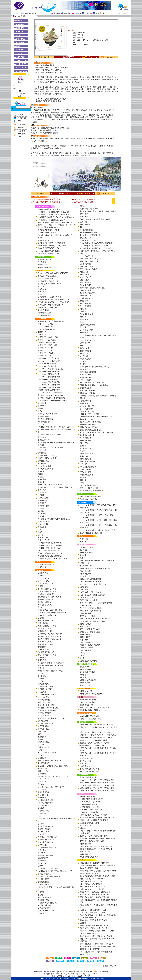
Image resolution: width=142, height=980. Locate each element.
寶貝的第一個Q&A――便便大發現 (50, 393)
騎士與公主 (42, 681)
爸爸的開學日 (85, 301)
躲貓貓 (40, 866)
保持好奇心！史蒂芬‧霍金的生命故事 (93, 920)
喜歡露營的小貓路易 (87, 393)
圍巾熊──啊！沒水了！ (46, 724)
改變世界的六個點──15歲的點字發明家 (94, 897)
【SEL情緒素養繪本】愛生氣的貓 (50, 543)
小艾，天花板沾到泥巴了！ (48, 911)
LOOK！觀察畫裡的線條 (88, 804)
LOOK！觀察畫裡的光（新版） (91, 807)
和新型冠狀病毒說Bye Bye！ (90, 259)
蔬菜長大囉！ (43, 514)
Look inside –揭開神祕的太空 (49, 374)
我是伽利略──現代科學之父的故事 (93, 913)
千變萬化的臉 (43, 265)
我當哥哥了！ (43, 755)
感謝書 (40, 474)
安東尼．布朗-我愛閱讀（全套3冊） (51, 553)
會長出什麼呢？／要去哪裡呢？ (91, 491)
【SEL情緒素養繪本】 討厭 (90, 414)
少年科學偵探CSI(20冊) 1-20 (48, 248)
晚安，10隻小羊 (44, 540)
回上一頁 (108, 966)
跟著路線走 (42, 739)
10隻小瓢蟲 (42, 335)
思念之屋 (41, 895)
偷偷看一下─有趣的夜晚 (47, 340)
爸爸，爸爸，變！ (44, 779)
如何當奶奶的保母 (44, 874)
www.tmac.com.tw (30, 13)
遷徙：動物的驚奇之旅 (88, 642)
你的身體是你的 (85, 369)
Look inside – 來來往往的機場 (49, 371)
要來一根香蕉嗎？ (86, 306)
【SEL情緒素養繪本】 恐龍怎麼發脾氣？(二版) (55, 871)
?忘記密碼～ (21, 93)
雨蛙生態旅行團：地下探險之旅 (49, 761)
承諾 (39, 734)
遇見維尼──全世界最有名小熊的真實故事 (53, 766)
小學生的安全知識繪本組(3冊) (49, 253)
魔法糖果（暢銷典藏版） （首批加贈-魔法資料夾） (98, 211)
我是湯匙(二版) (43, 795)
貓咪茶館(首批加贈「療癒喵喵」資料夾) (94, 367)
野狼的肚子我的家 (44, 829)
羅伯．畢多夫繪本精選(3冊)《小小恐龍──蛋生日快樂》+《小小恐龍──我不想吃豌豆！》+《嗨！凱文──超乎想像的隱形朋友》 (57, 225)
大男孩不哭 (84, 272)
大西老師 (83, 317)
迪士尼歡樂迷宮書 (44, 315)
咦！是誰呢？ (43, 676)
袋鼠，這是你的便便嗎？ (47, 329)
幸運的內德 (42, 660)
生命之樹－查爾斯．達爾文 (90, 868)
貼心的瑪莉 (42, 790)
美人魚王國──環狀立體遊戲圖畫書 (51, 321)
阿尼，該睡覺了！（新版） (48, 626)
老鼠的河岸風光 (85, 624)
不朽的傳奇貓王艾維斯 (88, 933)
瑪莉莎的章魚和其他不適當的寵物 (50, 665)
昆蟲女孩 (83, 923)
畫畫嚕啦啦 (42, 647)
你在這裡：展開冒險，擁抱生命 (91, 608)
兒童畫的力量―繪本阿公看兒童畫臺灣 (94, 820)
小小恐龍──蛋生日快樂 (88, 232)
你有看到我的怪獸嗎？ (46, 716)
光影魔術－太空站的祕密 (47, 710)
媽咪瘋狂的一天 (44, 747)
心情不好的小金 (85, 280)
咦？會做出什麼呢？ (45, 466)
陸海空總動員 (43, 524)
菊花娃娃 (41, 618)
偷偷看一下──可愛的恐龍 (47, 345)
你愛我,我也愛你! (44, 422)
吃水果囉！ (42, 511)
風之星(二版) (84, 550)
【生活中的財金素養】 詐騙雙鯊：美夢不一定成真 (98, 530)
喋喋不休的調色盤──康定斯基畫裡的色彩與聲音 (98, 838)
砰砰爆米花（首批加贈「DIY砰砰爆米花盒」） (55, 519)
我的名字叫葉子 (44, 729)
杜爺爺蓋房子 (85, 683)
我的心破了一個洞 (86, 547)
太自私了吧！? (43, 440)
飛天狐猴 (41, 808)
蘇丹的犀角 (84, 590)
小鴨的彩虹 (42, 453)
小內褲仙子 (42, 824)
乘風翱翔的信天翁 (86, 296)
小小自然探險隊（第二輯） (90, 771)
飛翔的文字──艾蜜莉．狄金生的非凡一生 (95, 928)
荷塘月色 (41, 750)
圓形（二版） (85, 222)
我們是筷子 (84, 309)
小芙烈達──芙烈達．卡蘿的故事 (92, 841)
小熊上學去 (42, 850)
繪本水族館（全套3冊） (47, 240)
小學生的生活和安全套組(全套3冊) (51, 209)
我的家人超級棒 (85, 359)
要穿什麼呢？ (43, 479)
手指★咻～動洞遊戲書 (46, 705)
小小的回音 (84, 353)
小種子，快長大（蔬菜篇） (48, 456)
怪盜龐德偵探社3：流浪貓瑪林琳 (92, 746)
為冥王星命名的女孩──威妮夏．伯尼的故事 (96, 936)
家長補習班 (42, 784)
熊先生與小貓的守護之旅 (89, 488)
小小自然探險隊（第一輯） (90, 769)
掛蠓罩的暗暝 (85, 637)
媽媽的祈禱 (42, 813)
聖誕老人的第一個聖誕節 (89, 427)
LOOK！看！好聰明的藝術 (89, 812)
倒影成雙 (83, 828)
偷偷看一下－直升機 (45, 348)
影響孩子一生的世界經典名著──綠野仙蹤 (95, 732)
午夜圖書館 (42, 774)
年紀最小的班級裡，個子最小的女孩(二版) (53, 776)
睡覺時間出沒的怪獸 (87, 325)
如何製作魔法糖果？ (87, 454)
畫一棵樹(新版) (43, 763)
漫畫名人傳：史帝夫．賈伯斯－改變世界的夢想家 (98, 871)
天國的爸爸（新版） (45, 605)
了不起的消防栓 (85, 438)
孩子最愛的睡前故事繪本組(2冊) (50, 230)
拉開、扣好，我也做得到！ (48, 324)
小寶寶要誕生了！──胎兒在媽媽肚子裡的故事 (55, 487)
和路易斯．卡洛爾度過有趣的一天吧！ (94, 910)
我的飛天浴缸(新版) (45, 689)
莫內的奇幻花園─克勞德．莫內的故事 (94, 815)
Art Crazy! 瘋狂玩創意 (88, 796)
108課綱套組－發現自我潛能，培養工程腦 (53, 212)
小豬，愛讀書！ (44, 623)
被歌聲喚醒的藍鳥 (86, 298)
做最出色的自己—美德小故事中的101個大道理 (97, 788)
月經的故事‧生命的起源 (88, 600)
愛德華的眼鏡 (85, 274)
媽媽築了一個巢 (44, 900)
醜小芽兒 (83, 364)
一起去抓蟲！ (43, 692)
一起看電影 (42, 892)
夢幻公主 (41, 286)
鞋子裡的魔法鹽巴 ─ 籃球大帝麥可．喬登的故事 (97, 865)
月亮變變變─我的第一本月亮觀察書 (51, 663)
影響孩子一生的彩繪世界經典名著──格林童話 (97, 725)
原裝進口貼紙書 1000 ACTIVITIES (50, 284)
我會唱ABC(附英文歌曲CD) (90, 716)
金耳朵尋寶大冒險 (86, 758)
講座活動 (21, 124)
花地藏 (82, 653)
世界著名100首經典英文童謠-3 (91, 719)
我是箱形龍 (42, 797)
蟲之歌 (40, 607)
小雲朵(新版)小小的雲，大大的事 (50, 634)
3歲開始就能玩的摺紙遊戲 (47, 307)
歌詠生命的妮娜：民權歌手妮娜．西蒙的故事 (96, 944)
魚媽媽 (82, 206)
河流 (81, 558)
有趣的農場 (42, 292)
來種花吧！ (42, 482)
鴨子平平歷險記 (44, 726)
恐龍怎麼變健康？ (44, 792)
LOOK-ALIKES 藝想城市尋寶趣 (91, 810)
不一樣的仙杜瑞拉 (44, 905)
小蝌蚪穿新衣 (43, 721)
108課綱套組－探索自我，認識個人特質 (53, 220)
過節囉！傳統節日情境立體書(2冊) (51, 556)
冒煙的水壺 (42, 834)
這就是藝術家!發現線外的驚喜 (91, 430)
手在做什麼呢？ (44, 537)
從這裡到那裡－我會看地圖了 (90, 422)
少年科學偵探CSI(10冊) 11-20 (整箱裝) (52, 246)
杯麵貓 (82, 483)
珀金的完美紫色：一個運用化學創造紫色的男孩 (97, 946)
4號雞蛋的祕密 (85, 469)
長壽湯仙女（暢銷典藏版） (48, 837)
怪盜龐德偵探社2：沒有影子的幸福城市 (94, 743)
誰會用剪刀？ (43, 503)
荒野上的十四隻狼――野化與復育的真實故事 (96, 603)
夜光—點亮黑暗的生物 (88, 425)
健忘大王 (83, 764)
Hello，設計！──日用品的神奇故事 (93, 584)
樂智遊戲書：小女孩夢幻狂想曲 (49, 297)
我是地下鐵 (84, 640)
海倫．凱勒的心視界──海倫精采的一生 (94, 879)
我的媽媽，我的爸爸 (87, 406)
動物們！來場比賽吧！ (88, 372)
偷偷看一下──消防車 (46, 353)
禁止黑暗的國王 (85, 264)
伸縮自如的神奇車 (86, 377)
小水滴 (40, 535)
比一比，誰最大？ (44, 697)
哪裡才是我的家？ (44, 897)
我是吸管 (83, 311)
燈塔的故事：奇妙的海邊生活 (90, 611)
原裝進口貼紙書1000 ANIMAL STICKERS (53, 273)
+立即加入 (21, 96)
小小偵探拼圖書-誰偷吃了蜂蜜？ (50, 435)
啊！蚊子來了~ (85, 448)
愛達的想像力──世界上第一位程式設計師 (95, 892)
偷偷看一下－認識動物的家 (48, 337)
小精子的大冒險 (44, 581)
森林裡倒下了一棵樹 (87, 616)
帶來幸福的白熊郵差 (45, 842)
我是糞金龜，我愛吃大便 (89, 209)
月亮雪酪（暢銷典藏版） (47, 855)
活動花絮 (21, 131)
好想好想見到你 (85, 285)
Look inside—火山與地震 (47, 366)
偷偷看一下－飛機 (44, 356)
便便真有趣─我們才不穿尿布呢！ (50, 485)
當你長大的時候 (85, 574)
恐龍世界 (41, 294)
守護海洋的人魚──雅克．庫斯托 (92, 889)
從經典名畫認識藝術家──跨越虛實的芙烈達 (96, 849)
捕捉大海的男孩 (85, 650)
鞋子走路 (41, 411)
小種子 (40, 532)
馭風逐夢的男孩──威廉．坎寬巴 (92, 881)
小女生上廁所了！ (44, 461)
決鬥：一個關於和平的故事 (90, 629)
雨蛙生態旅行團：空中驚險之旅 (49, 636)
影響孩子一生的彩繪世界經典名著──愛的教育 (97, 738)
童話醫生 (83, 477)
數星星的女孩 (85, 563)
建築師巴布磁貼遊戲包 (46, 278)
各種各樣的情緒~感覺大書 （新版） (51, 671)
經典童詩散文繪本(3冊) (88, 499)
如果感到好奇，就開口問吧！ (90, 579)
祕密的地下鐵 (85, 954)
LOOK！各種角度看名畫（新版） (92, 799)
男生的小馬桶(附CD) (45, 419)
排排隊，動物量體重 (45, 803)
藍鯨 (39, 816)
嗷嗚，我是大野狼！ (87, 409)
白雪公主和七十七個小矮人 (48, 903)
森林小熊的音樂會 (86, 267)
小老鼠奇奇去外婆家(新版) (48, 615)
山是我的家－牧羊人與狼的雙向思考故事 (95, 568)
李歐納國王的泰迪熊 (87, 293)
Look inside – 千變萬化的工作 (49, 358)
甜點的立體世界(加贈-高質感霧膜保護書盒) (96, 708)
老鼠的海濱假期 (85, 627)
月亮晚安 (41, 408)
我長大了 (41, 424)
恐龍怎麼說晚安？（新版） (48, 591)
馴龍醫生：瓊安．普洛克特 (90, 949)
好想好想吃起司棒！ (87, 314)
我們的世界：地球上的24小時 (91, 592)
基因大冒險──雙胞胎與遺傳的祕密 (93, 288)
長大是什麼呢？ (44, 498)
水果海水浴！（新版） (46, 644)
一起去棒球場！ (85, 304)
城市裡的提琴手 (44, 879)
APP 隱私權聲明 (102, 971)
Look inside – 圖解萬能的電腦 (49, 387)
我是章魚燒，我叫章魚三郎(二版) (50, 869)
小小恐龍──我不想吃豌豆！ (90, 235)
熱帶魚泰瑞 (42, 861)
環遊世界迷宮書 (44, 310)
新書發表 (21, 128)
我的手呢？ (42, 406)
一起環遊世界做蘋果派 (88, 485)
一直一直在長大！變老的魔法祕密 (92, 595)
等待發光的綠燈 (85, 440)
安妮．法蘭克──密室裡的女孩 (91, 884)
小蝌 (81, 227)
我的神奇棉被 (85, 343)
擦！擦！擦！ (43, 403)
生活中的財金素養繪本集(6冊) (91, 533)
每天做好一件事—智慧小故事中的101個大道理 (97, 780)
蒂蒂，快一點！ (85, 282)
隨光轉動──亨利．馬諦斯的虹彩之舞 (93, 836)
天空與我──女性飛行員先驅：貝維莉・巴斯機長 (98, 931)
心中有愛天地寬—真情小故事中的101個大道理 (97, 785)
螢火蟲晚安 (42, 745)
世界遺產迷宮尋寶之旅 (46, 840)
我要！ (40, 530)
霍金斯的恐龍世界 (44, 602)
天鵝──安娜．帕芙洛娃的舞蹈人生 (93, 887)
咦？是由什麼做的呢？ (46, 469)
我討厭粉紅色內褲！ (87, 475)
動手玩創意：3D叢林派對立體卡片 (51, 305)
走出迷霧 (83, 555)
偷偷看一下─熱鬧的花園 (47, 342)
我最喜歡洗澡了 (44, 573)
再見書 (40, 477)
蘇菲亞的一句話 (44, 771)
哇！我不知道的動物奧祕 (47, 694)
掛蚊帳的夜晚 (85, 634)
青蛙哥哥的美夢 (85, 459)
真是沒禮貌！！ (44, 437)
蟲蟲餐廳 (83, 446)
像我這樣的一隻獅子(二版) (89, 261)
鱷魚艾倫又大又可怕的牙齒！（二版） (52, 718)
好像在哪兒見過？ (86, 290)
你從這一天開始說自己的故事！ (91, 582)
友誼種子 (41, 679)
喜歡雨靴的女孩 (44, 805)
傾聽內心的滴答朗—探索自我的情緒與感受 (95, 619)
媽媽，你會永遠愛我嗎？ (47, 753)
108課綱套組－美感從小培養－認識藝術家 (53, 215)
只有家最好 (42, 913)
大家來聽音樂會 (85, 669)
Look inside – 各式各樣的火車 (49, 385)
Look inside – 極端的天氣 (47, 364)
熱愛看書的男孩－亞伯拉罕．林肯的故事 (95, 863)
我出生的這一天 (85, 277)
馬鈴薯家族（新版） (45, 628)
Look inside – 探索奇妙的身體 (49, 377)
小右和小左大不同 (86, 419)
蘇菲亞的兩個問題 (86, 230)
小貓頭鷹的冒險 (44, 684)
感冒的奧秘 (42, 262)
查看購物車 (100, 13)
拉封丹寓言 (42, 657)
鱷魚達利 (83, 322)
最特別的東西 (85, 667)
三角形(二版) (43, 845)
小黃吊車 (41, 516)
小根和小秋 (42, 576)
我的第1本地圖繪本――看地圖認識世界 (52, 613)
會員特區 (57, 13)
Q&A (20, 121)
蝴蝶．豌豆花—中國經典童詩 (90, 496)
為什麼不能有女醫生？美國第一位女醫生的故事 (97, 876)
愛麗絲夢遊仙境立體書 (88, 700)
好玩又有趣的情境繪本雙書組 (49, 251)
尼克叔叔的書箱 (85, 605)
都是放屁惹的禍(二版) (46, 599)
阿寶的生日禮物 (44, 742)
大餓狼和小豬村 (44, 832)
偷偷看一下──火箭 (45, 350)
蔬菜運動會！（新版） (46, 631)
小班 (81, 346)
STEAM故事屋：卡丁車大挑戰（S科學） (95, 246)
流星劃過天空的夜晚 (45, 826)
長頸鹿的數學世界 (86, 401)
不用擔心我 (84, 443)
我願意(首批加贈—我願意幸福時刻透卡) (94, 621)
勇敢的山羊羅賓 (85, 571)
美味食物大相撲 (85, 375)
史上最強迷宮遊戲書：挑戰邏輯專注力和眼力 (55, 300)
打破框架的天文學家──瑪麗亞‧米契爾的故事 (96, 952)
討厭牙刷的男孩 (44, 811)
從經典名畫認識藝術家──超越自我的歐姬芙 (96, 846)
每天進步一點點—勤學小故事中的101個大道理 (97, 783)
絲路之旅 (83, 541)
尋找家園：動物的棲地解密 (90, 645)
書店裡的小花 (85, 348)
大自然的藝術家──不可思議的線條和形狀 (95, 219)
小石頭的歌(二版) (86, 566)
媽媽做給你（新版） (45, 642)
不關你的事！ (43, 332)
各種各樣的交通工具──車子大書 (92, 383)
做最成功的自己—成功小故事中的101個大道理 (97, 791)
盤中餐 (82, 658)
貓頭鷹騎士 (84, 361)
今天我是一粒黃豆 (44, 506)
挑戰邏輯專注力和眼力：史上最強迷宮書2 (53, 302)
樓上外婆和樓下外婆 (87, 672)
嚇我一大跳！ (43, 490)
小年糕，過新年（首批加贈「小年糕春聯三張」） (98, 432)
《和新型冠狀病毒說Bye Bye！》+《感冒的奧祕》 (56, 217)
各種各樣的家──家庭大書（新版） (51, 610)
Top (116, 966)
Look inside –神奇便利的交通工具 (50, 369)
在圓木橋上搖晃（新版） (47, 584)
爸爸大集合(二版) (44, 702)
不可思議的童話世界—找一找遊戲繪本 (94, 385)
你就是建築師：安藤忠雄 (89, 857)
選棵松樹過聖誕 (44, 882)
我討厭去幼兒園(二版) (46, 652)
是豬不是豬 (84, 214)
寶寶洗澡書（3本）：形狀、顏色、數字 (52, 559)
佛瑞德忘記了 (43, 858)
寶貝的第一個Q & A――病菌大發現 (50, 395)
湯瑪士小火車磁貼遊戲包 (47, 276)
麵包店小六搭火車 (86, 238)
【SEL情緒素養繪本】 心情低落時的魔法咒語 (96, 417)
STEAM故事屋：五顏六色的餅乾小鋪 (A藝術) (96, 243)
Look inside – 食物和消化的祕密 (50, 361)
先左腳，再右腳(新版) (46, 594)
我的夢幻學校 (85, 356)
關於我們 (67, 13)
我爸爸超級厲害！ (44, 650)
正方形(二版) (43, 863)
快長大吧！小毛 (85, 685)
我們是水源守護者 (86, 597)
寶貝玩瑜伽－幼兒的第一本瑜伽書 (50, 448)
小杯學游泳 (84, 333)
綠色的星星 (84, 319)
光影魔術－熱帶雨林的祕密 (48, 708)
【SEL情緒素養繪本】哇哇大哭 (49, 548)
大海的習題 (84, 539)
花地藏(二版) (84, 656)
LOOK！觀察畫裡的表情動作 (90, 802)
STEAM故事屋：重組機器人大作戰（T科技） (96, 248)
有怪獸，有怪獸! (86, 691)
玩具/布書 (88, 13)
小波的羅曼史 (43, 567)
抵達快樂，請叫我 (86, 648)
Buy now (110, 57)
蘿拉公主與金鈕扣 (86, 705)
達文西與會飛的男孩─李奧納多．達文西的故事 (97, 818)
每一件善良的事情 (86, 553)
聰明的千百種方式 (86, 330)
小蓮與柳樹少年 (85, 351)
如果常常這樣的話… (45, 700)
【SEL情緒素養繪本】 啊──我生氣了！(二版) (55, 427)
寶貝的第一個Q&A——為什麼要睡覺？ (52, 398)
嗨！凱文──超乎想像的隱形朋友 (50, 877)
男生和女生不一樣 (44, 267)
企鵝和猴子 (84, 675)
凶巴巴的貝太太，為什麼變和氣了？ (51, 787)
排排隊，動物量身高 (45, 800)
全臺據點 (78, 13)
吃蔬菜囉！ (42, 508)
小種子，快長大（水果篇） (48, 458)
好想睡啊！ (42, 495)
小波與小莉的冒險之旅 (46, 564)
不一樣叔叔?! (43, 768)
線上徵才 (21, 115)
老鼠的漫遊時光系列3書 (88, 661)
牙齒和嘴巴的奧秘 (44, 259)
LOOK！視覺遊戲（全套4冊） (49, 551)
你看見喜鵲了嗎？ (86, 854)
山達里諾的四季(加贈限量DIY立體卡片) (94, 710)
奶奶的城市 (42, 782)
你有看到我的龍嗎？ (45, 713)
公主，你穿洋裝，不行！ (89, 340)
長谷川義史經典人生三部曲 (48, 233)
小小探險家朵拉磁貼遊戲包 (48, 281)
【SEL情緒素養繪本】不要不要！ (50, 545)
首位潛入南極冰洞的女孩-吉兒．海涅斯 (94, 925)
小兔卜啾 (41, 668)
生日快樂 (83, 480)
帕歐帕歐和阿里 (85, 761)
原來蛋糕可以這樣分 (87, 462)
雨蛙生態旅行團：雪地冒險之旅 (49, 639)
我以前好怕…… (43, 853)
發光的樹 (83, 576)
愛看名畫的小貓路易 (87, 390)
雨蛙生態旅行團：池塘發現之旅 (49, 597)
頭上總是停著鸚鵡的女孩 (47, 847)
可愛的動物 (42, 289)
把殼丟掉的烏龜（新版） (47, 621)
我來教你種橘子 (44, 416)
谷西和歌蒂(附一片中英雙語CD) (91, 694)
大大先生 (83, 327)
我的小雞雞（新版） (45, 578)
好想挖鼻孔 (84, 464)
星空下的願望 (85, 225)
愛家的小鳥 (84, 217)
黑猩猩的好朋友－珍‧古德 (89, 873)
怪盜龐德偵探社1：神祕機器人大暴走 (93, 740)
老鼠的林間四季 (85, 613)
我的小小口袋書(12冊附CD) (48, 414)
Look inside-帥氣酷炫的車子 (48, 379)
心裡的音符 (42, 758)
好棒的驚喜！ (43, 493)
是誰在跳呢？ (43, 463)
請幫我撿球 (84, 403)
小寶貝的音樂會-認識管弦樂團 (49, 390)
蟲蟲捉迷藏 (42, 737)
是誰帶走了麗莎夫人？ (88, 852)
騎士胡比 (41, 673)
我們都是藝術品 (85, 844)
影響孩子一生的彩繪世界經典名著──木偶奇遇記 (98, 735)
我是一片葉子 (43, 450)
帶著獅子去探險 (85, 388)
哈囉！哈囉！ (43, 731)
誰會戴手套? (42, 500)
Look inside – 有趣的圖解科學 (49, 382)
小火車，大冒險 (44, 884)
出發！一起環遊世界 (87, 702)
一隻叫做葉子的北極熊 (88, 240)
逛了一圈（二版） (86, 825)
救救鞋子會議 (85, 766)
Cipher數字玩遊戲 (44, 313)
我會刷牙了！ (43, 471)
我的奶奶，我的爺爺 (87, 411)
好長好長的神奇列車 (45, 327)
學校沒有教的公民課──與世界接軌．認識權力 (97, 560)
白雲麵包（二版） (44, 586)
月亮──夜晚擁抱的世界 (88, 269)
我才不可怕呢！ (85, 380)
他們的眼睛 (84, 587)
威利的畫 (83, 677)
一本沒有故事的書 (86, 256)
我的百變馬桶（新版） (46, 687)
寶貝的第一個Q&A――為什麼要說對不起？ (53, 401)
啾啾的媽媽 (84, 456)
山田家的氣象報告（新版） (48, 589)
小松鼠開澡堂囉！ (44, 522)
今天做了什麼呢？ (86, 472)
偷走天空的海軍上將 (87, 435)
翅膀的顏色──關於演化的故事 (91, 632)
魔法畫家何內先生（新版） (90, 823)
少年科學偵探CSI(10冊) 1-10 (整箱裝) (52, 243)
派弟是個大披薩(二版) (88, 680)
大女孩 (82, 451)
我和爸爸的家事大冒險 (88, 467)
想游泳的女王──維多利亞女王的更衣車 (94, 895)
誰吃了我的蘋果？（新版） (48, 655)
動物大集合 (42, 527)
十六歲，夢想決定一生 (88, 777)
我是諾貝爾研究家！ (45, 908)
